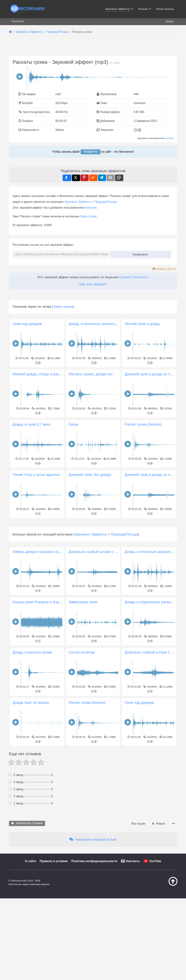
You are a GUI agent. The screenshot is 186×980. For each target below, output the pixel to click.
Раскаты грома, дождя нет (91, 374)
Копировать (139, 253)
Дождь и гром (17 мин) (31, 424)
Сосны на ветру (82, 703)
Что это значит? (93, 284)
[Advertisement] (93, 545)
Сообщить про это (164, 269)
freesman (169, 138)
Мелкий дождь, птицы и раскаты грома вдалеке (53, 374)
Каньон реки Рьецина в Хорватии (41, 653)
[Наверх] (167, 936)
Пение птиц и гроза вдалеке (36, 475)
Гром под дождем (27, 324)
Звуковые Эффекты (78, 202)
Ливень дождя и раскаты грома (39, 603)
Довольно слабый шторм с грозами (154, 703)
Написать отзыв (27, 874)
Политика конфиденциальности (94, 912)
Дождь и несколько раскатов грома (98, 324)
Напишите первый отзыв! (93, 890)
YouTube (155, 912)
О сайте (30, 912)
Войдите (91, 152)
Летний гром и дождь (142, 324)
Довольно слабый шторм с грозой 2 (99, 603)
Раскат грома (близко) (143, 424)
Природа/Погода (106, 202)
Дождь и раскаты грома (32, 703)
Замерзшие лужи (83, 653)
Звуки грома (88, 216)
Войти (170, 22)
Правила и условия (54, 912)
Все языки (138, 875)
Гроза (73, 424)
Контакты (133, 912)
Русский (17, 21)
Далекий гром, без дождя (90, 475)
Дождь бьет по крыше (31, 754)
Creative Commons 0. (134, 277)
